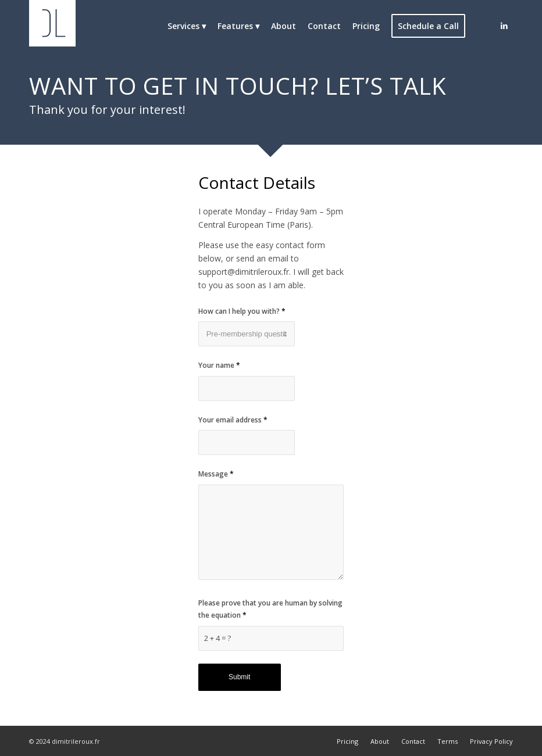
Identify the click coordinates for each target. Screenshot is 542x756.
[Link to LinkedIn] (504, 26)
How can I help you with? (242, 311)
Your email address (233, 420)
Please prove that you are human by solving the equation (270, 609)
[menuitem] (187, 26)
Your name (219, 365)
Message (216, 474)
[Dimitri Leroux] (52, 26)
